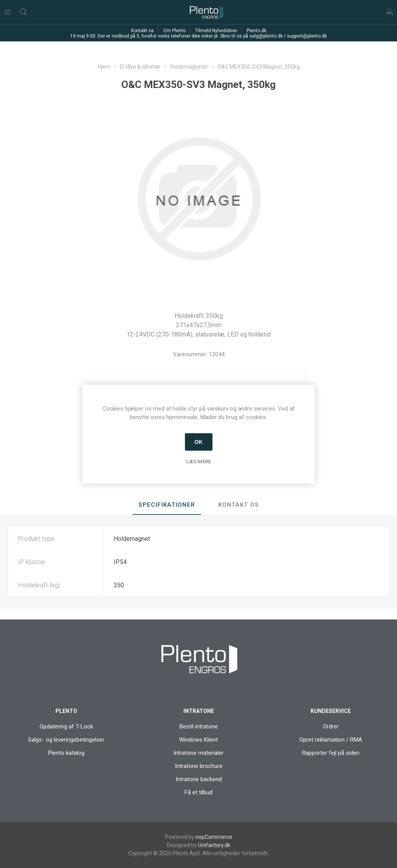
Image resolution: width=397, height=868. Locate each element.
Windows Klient (198, 740)
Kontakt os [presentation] (239, 505)
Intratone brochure (199, 766)
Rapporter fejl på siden (331, 753)
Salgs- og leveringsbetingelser (66, 740)
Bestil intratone (199, 726)
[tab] (167, 505)
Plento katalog (66, 753)
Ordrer (331, 726)
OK (199, 442)
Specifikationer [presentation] (167, 505)
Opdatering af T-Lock (66, 726)
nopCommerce (214, 837)
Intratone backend (199, 779)
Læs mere (198, 461)
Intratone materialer (198, 753)
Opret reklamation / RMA (331, 740)
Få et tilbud (198, 792)
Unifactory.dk (214, 845)
